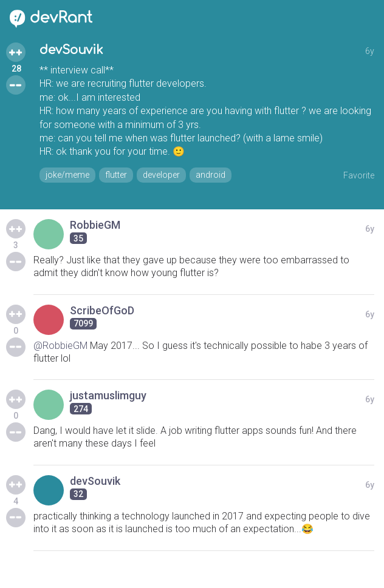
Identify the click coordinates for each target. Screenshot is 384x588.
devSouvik (71, 50)
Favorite (359, 175)
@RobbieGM (60, 346)
